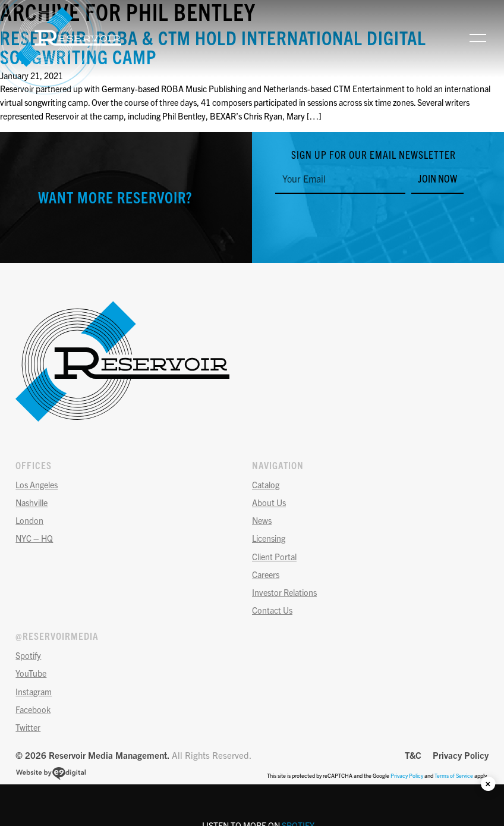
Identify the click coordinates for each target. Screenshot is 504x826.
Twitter (28, 727)
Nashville (31, 502)
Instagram (34, 692)
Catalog (266, 485)
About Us (269, 502)
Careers (266, 574)
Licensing (269, 538)
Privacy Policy (461, 755)
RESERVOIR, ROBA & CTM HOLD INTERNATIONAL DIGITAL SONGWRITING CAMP (213, 46)
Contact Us (272, 610)
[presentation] (366, 220)
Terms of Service (454, 775)
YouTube (31, 673)
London (29, 520)
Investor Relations (284, 592)
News (262, 520)
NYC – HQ (34, 538)
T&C (413, 755)
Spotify (28, 655)
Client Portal (274, 557)
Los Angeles (37, 485)
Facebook (33, 709)
